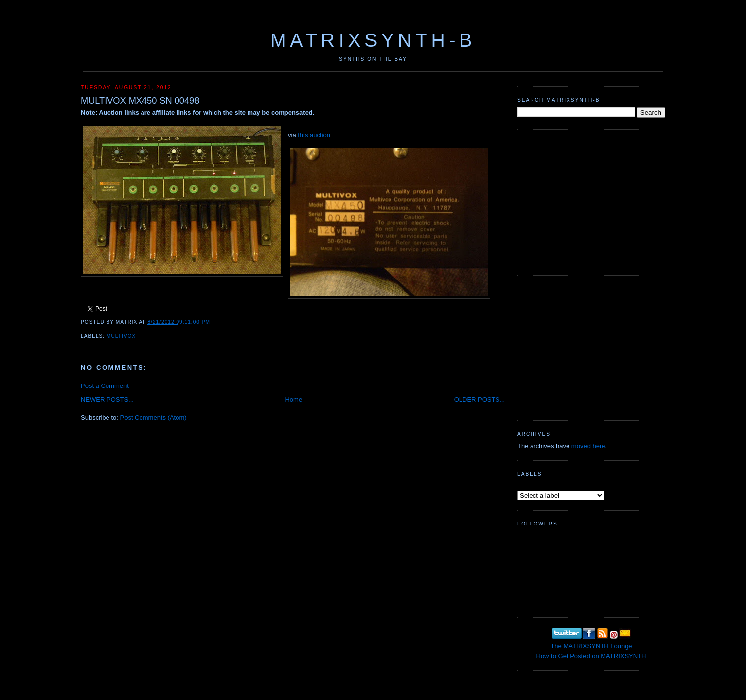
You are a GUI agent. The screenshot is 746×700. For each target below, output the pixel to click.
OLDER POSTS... (480, 400)
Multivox (121, 336)
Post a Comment (105, 386)
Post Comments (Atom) (154, 417)
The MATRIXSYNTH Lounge (591, 646)
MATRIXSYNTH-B (373, 40)
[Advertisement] (591, 201)
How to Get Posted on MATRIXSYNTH (591, 656)
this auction (314, 135)
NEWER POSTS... (107, 400)
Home (294, 400)
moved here (588, 446)
